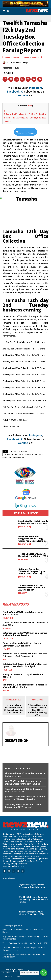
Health (6, 691)
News (5, 659)
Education (24, 527)
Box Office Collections (19, 452)
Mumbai (36, 57)
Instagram (35, 88)
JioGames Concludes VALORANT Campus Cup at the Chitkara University (32, 571)
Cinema (26, 57)
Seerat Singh (22, 62)
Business (24, 559)
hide (30, 106)
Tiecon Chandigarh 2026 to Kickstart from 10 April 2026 (33, 555)
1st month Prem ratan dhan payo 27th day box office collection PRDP (14, 709)
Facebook (13, 92)
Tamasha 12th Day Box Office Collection (25, 114)
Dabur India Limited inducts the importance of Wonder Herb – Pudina (25, 686)
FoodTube (7, 670)
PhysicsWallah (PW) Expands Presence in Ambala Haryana (33, 522)
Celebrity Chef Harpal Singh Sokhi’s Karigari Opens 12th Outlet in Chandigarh (25, 665)
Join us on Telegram (26, 133)
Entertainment (12, 57)
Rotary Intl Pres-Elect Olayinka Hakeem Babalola (23, 676)
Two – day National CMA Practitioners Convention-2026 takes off (32, 588)
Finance (23, 593)
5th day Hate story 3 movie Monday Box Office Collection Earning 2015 (37, 710)
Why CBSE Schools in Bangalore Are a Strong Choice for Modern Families (32, 539)
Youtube (23, 95)
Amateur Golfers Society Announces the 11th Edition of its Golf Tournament (25, 655)
